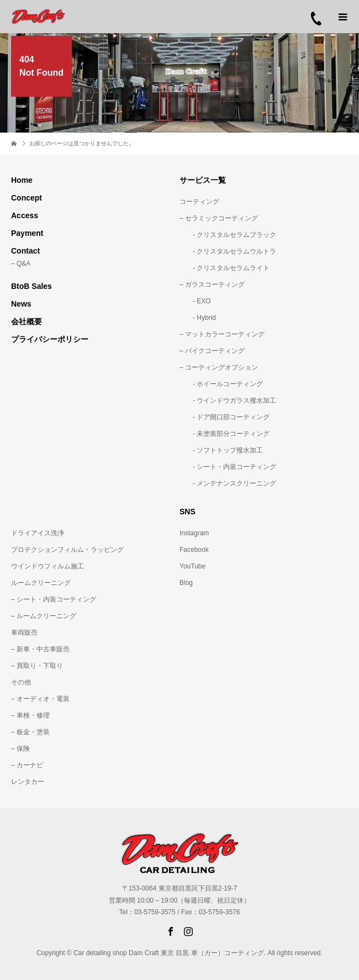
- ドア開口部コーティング (225, 417)
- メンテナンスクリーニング (228, 483)
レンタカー (28, 782)
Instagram (194, 533)
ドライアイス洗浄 (38, 533)
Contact (25, 251)
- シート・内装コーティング (228, 467)
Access (25, 215)
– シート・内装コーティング (54, 599)
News (21, 304)
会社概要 (27, 322)
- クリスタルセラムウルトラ (228, 251)
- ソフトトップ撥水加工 (221, 450)
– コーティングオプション (219, 367)
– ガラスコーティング (212, 284)
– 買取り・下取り (37, 666)
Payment (27, 233)
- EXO (195, 301)
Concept (27, 198)
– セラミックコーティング (219, 218)
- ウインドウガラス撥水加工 (228, 401)
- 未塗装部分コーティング (225, 434)
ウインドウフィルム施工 (47, 566)
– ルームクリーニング (44, 616)
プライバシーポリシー (50, 339)
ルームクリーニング (41, 583)
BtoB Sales (31, 286)
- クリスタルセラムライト (225, 268)
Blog (186, 583)
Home (22, 180)
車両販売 (24, 633)
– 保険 (20, 749)
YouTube (192, 566)
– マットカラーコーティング (222, 334)
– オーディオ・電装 (40, 699)
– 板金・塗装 (30, 732)
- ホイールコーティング (221, 384)
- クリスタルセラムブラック (228, 235)
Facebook (194, 550)
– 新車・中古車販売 (40, 649)
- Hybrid (198, 318)
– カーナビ (27, 765)
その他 (21, 682)
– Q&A (21, 264)
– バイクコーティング (212, 351)
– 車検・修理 (30, 715)
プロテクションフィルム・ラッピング (67, 550)
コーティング (199, 202)
